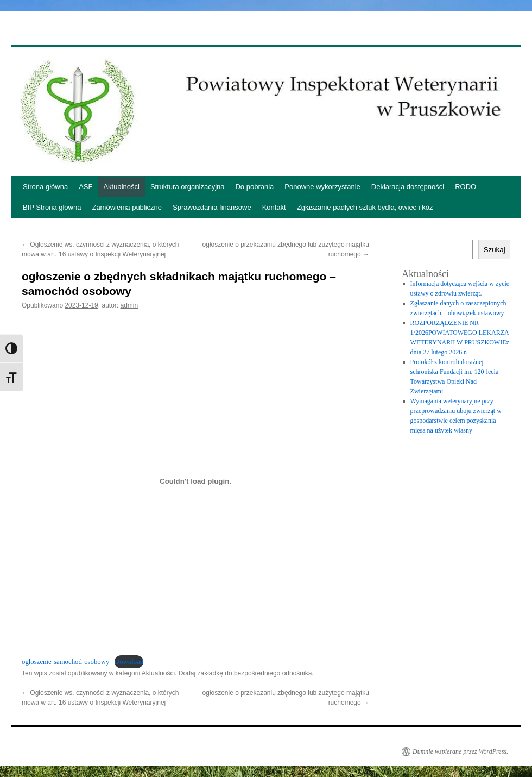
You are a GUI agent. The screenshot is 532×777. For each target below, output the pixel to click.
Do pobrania (254, 187)
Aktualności (121, 187)
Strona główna (45, 187)
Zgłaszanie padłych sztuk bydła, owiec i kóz (365, 207)
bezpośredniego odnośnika (273, 673)
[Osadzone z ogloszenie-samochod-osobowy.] (195, 481)
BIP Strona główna (52, 207)
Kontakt (274, 207)
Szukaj (495, 250)
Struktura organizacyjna (188, 187)
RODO (465, 187)
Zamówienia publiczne (127, 207)
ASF (85, 187)
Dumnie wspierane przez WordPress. (460, 751)
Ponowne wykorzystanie (322, 187)
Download (129, 662)
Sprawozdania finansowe (212, 207)
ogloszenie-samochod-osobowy (65, 662)
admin (129, 305)
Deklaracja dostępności (408, 187)
